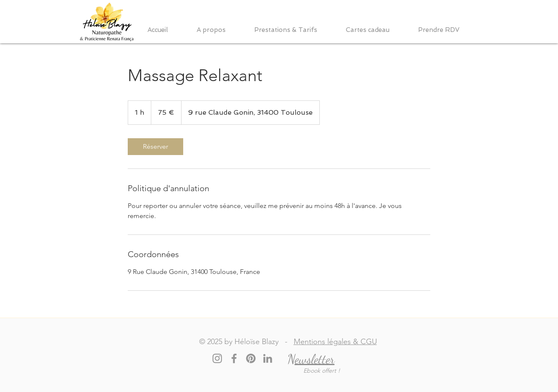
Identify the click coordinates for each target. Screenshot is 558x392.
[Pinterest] (251, 358)
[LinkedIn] (268, 358)
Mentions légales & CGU (335, 342)
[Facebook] (234, 358)
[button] (219, 30)
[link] (155, 147)
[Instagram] (217, 358)
